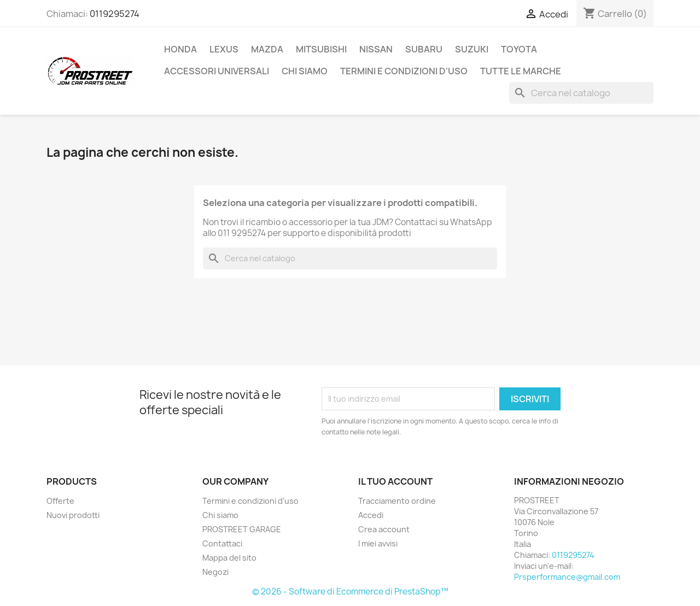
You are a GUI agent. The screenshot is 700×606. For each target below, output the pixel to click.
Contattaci (222, 543)
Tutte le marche (521, 71)
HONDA (180, 49)
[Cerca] (581, 93)
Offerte (60, 501)
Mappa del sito (229, 558)
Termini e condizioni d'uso (404, 71)
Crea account (384, 529)
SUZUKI (472, 49)
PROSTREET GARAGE (242, 529)
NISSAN (376, 49)
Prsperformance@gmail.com (567, 577)
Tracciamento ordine (397, 501)
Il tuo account (395, 481)
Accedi (371, 515)
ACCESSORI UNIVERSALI (217, 71)
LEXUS (224, 49)
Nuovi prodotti (73, 515)
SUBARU (424, 49)
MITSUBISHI (321, 49)
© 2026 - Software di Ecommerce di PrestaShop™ (350, 592)
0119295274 (115, 14)
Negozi (215, 572)
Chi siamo (305, 71)
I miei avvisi (378, 543)
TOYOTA (519, 49)
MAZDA (267, 49)
